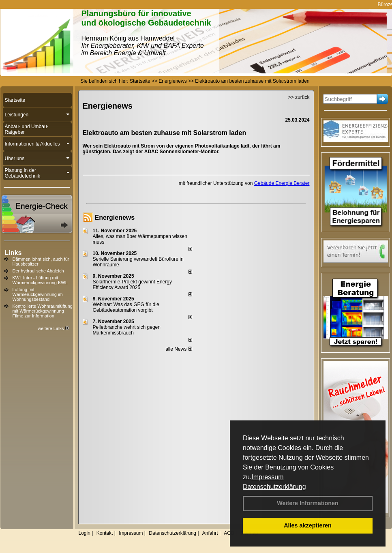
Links (13, 253)
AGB (229, 533)
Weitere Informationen (308, 503)
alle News (179, 349)
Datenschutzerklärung (274, 487)
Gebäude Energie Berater (282, 183)
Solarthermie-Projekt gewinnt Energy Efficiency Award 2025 (132, 285)
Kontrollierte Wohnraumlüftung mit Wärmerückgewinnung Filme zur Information (43, 311)
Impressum (267, 477)
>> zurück (299, 97)
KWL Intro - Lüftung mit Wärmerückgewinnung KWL (40, 280)
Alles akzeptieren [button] (308, 525)
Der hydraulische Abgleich (38, 271)
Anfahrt (210, 533)
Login (85, 533)
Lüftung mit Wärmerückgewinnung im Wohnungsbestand (38, 294)
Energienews (115, 218)
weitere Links (53, 328)
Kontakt (105, 533)
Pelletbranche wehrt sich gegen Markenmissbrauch (127, 330)
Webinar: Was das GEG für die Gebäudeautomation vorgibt (126, 307)
